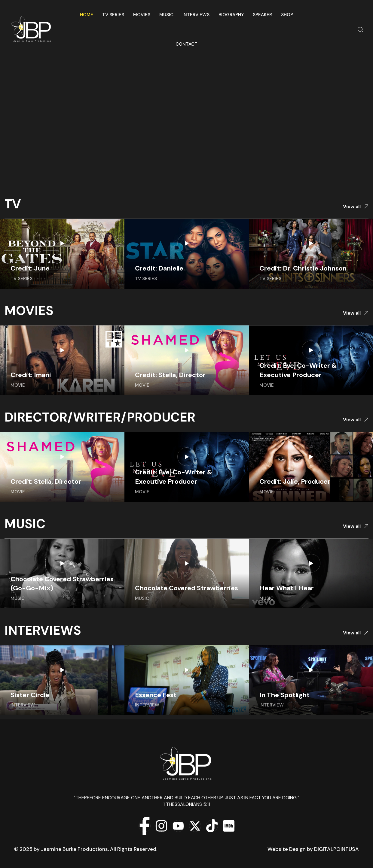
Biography (231, 15)
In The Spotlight (284, 695)
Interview (23, 705)
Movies (142, 15)
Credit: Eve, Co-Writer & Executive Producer (298, 370)
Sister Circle (30, 695)
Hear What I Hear (287, 588)
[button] (356, 207)
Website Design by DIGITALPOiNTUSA (313, 849)
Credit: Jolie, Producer (295, 481)
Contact (186, 44)
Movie (18, 385)
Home (87, 15)
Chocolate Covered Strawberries (186, 588)
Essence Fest (156, 695)
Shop (287, 15)
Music (166, 15)
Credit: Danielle (159, 268)
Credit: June (30, 268)
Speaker (262, 15)
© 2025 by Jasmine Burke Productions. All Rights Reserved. (86, 849)
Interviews (196, 15)
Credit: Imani (31, 375)
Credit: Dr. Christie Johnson (303, 268)
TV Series (113, 15)
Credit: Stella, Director (170, 375)
